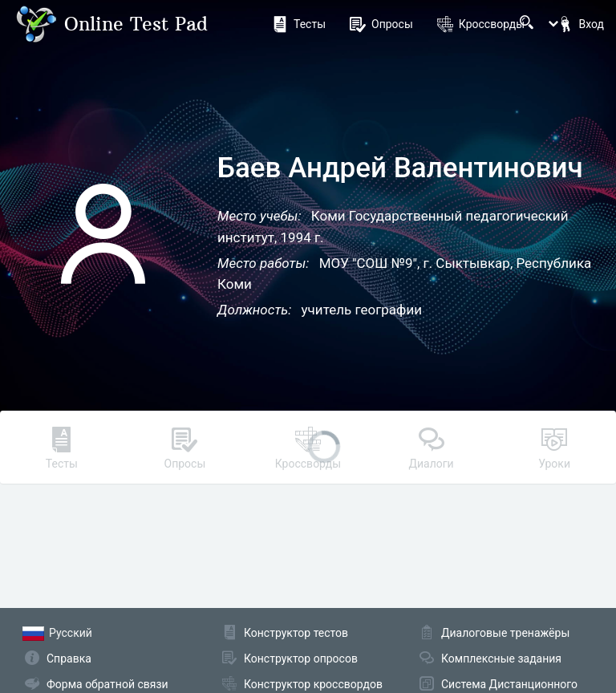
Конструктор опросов (301, 659)
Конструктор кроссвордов (313, 684)
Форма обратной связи (107, 684)
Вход (581, 24)
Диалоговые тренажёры (505, 633)
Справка (69, 659)
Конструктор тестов (296, 633)
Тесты (299, 24)
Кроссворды (481, 24)
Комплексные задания (501, 659)
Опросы (381, 24)
